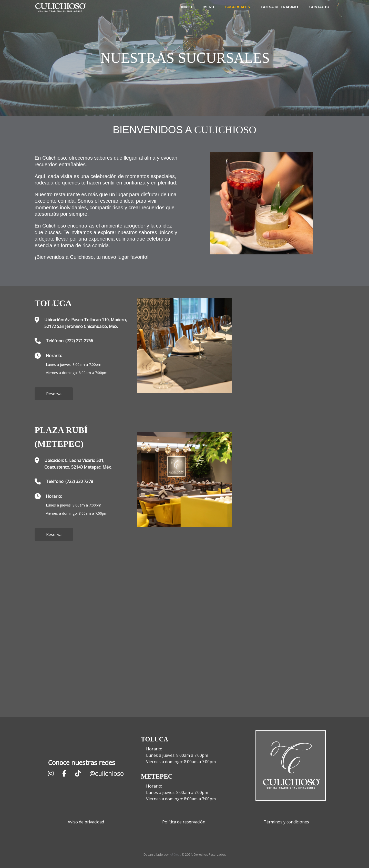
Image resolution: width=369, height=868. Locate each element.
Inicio (187, 15)
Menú (209, 15)
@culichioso (107, 773)
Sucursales (238, 15)
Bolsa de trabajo (280, 15)
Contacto (319, 15)
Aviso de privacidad (86, 822)
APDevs (175, 855)
